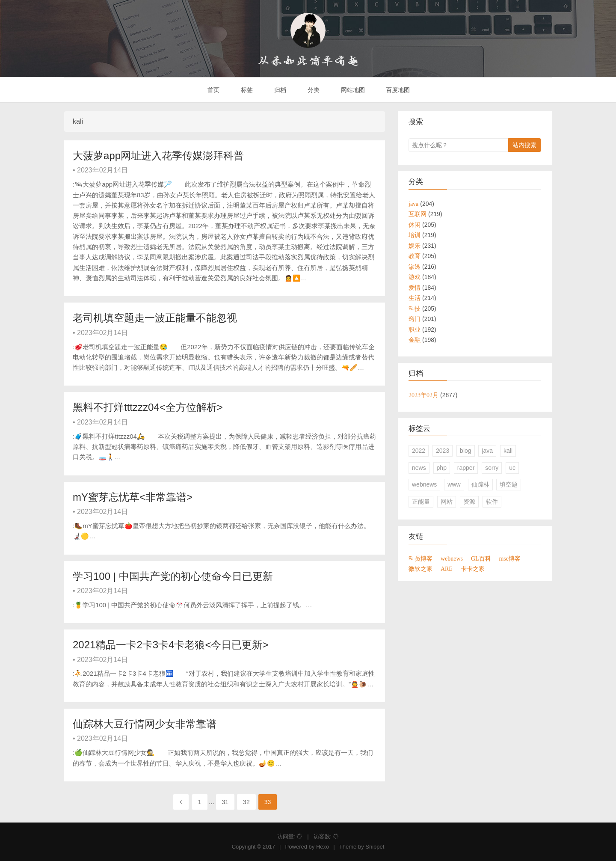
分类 (313, 90)
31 (225, 802)
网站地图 (352, 90)
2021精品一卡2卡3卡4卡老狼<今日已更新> (170, 645)
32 (246, 802)
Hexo (323, 847)
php (442, 468)
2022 (419, 451)
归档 (279, 90)
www (454, 484)
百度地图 (397, 90)
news (419, 468)
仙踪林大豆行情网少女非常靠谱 (145, 724)
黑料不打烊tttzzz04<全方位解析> (148, 407)
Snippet (375, 847)
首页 (213, 90)
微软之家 (421, 569)
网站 (447, 502)
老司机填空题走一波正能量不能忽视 (155, 318)
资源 (469, 502)
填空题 (509, 484)
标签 (246, 90)
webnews (424, 484)
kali (508, 451)
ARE (447, 569)
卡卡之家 (473, 569)
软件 (492, 502)
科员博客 (421, 558)
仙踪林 (480, 484)
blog (465, 451)
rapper (466, 468)
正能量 (421, 502)
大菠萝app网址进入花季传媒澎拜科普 (158, 156)
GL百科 (481, 558)
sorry (492, 468)
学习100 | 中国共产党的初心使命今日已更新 (173, 576)
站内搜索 (524, 145)
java (487, 451)
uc (512, 468)
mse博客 (510, 558)
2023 (443, 451)
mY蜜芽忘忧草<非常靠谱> (133, 497)
